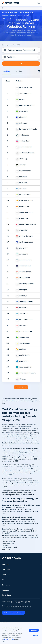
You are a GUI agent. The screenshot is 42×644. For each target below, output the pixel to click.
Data (4, 580)
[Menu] (39, 3)
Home (4, 12)
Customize (34, 636)
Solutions (6, 575)
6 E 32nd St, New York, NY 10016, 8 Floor (18, 606)
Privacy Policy (9, 639)
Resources (6, 585)
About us (5, 590)
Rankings (5, 564)
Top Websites (16, 12)
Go (21, 64)
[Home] (10, 3)
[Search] (21, 8)
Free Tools (6, 570)
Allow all (34, 630)
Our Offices (6, 595)
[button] (21, 50)
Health (28, 12)
